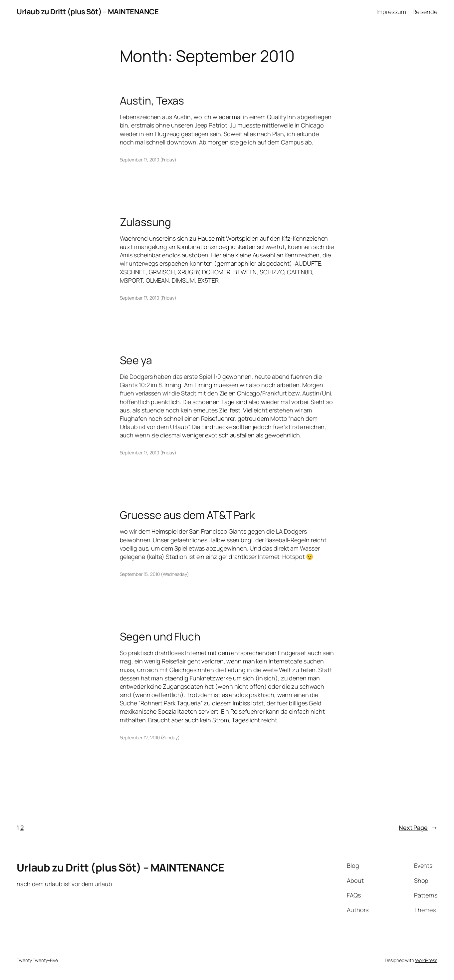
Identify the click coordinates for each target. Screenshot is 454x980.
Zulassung (145, 222)
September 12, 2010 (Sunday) (150, 737)
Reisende (425, 12)
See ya (136, 360)
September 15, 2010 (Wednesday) (154, 574)
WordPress (426, 960)
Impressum (391, 12)
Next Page (418, 828)
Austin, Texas (152, 101)
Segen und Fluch (160, 636)
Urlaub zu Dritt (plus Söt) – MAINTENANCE (88, 12)
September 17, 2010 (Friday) (148, 160)
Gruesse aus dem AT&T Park (188, 515)
